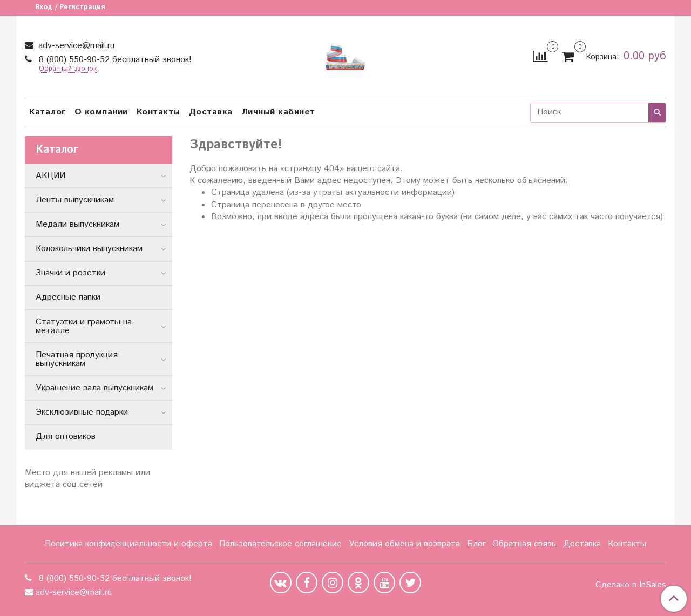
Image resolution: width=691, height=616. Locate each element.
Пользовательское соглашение (280, 544)
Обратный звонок (68, 69)
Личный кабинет (278, 112)
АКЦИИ (50, 176)
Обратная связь (524, 544)
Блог (476, 544)
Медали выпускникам (77, 224)
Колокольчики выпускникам (89, 249)
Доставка (211, 112)
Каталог (48, 112)
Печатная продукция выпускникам (77, 359)
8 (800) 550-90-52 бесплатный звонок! (114, 60)
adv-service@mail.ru (75, 46)
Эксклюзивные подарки (82, 412)
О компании (101, 112)
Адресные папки (68, 297)
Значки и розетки (70, 273)
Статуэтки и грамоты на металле (84, 326)
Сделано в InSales (631, 585)
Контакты (158, 112)
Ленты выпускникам (75, 200)
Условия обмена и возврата (404, 544)
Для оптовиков (66, 436)
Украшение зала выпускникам (94, 388)
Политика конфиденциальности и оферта (128, 544)
